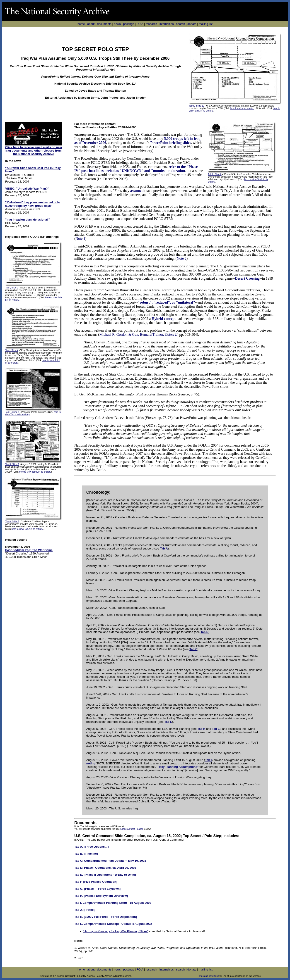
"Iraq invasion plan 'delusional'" (28, 220)
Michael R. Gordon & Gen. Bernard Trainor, (139, 334)
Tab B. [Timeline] (86, 854)
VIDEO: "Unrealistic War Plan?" (27, 189)
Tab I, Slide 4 (12, 350)
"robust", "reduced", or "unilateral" (167, 302)
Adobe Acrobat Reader (132, 829)
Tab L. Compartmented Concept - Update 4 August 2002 (113, 924)
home (81, 24)
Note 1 (80, 239)
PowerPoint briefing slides (171, 143)
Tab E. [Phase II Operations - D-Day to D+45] (105, 875)
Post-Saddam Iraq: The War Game (29, 550)
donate (192, 24)
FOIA (140, 24)
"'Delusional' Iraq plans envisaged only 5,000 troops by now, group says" (33, 204)
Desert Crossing (247, 278)
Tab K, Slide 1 (12, 464)
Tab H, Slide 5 (12, 412)
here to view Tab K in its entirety (35, 472)
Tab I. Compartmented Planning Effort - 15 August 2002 (113, 903)
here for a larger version (242, 108)
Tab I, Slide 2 (12, 288)
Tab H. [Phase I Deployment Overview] (101, 896)
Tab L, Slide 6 (215, 174)
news (117, 24)
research (151, 24)
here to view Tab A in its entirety (27, 529)
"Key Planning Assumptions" (178, 767)
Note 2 (182, 258)
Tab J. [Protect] (85, 910)
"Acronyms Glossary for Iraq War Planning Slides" (116, 931)
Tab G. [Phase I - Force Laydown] (97, 889)
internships (167, 24)
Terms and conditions (208, 976)
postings (128, 24)
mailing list (206, 24)
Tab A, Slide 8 (12, 522)
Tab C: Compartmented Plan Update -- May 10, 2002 (110, 861)
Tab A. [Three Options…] (92, 847)
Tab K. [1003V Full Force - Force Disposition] (106, 917)
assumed (137, 191)
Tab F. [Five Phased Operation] (96, 882)
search (180, 24)
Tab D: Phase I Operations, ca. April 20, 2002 (105, 868)
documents (104, 24)
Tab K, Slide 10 (197, 106)
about (91, 24)
